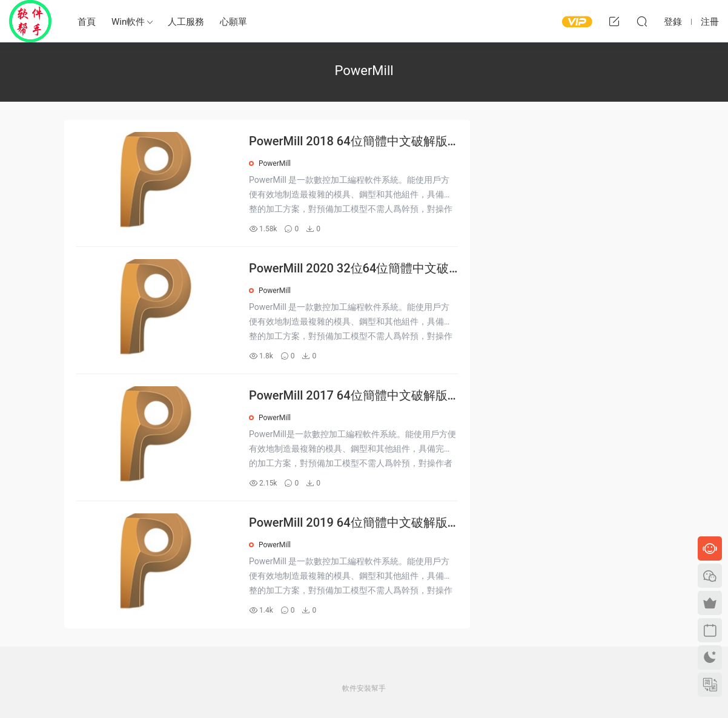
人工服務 (186, 22)
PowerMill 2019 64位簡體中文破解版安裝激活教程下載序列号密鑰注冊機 (348, 523)
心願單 (233, 22)
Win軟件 (128, 22)
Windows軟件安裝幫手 (30, 21)
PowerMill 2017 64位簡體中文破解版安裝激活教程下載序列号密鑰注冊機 (348, 396)
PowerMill (275, 163)
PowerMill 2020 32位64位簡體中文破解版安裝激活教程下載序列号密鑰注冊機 (352, 269)
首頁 (87, 22)
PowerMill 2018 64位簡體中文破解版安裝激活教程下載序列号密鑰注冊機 (348, 142)
